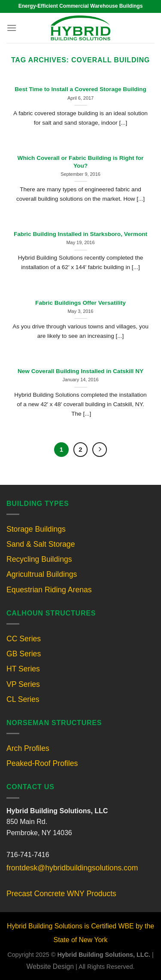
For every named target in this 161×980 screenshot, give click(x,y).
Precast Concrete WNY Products (61, 894)
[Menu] (12, 28)
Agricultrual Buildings (42, 574)
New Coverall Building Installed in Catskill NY (80, 371)
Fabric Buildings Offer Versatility (80, 303)
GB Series (24, 654)
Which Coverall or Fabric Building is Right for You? (81, 162)
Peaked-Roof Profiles (42, 763)
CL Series (23, 699)
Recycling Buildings (39, 559)
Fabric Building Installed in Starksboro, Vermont (80, 234)
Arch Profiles (28, 748)
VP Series (23, 684)
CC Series (24, 639)
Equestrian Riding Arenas (49, 590)
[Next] (100, 450)
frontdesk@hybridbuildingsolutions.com (72, 868)
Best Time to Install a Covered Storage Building (80, 89)
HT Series (23, 669)
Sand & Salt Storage (41, 544)
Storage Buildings (36, 529)
